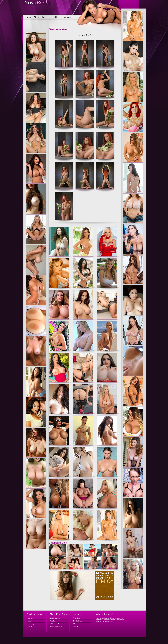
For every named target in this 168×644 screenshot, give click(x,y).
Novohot (29, 627)
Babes (45, 17)
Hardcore (67, 17)
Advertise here (77, 624)
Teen (37, 17)
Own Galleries (77, 621)
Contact (75, 627)
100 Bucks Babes (55, 624)
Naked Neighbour (55, 618)
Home (29, 17)
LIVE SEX (85, 35)
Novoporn (30, 618)
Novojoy (29, 621)
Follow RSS (77, 618)
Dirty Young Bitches (56, 627)
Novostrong (30, 624)
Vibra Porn (53, 621)
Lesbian (55, 17)
